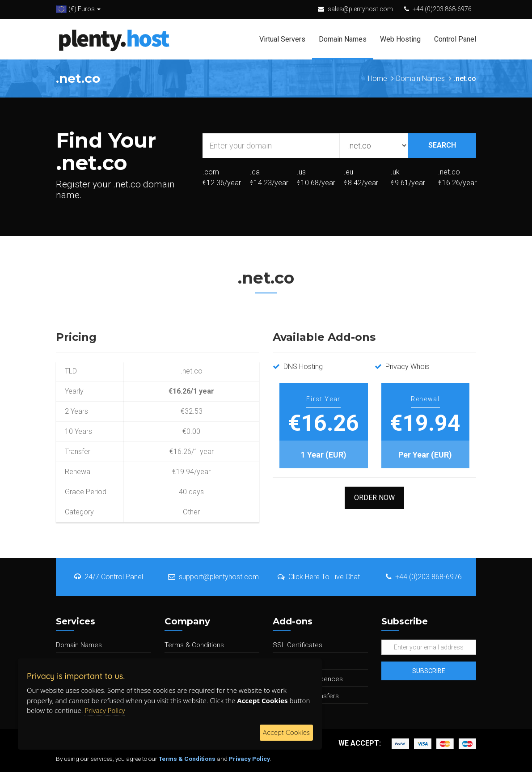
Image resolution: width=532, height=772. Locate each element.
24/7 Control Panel (109, 577)
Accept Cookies (286, 732)
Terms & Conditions (194, 645)
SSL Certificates (298, 645)
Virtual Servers (282, 39)
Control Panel (455, 39)
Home (378, 78)
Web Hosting (400, 39)
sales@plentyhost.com (360, 9)
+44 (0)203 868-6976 (442, 9)
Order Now (374, 498)
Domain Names (343, 39)
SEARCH (442, 145)
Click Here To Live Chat (319, 577)
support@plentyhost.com (213, 577)
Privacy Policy (249, 759)
